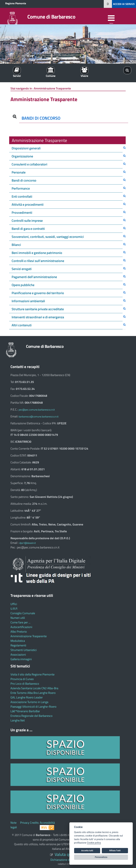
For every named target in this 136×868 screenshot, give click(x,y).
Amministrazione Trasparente (29, 636)
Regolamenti (18, 645)
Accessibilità (47, 823)
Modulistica (18, 641)
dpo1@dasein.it (27, 543)
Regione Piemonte (16, 3)
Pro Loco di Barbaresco (25, 684)
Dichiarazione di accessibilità (68, 860)
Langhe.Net (18, 720)
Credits (34, 823)
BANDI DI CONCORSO (41, 118)
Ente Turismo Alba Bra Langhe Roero (33, 693)
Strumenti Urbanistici (24, 650)
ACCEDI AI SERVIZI (124, 4)
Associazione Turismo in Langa (29, 702)
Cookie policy (94, 843)
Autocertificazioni (21, 627)
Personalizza (101, 857)
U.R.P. (14, 609)
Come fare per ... (20, 622)
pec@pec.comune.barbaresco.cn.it (37, 410)
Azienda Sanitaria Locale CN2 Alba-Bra (34, 688)
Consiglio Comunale (23, 613)
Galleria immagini (21, 659)
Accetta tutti (87, 851)
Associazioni (18, 655)
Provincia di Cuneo (22, 679)
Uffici (14, 604)
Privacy (25, 823)
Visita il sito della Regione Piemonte (32, 674)
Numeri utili (18, 618)
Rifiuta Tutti (115, 851)
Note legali (14, 825)
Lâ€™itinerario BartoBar (25, 711)
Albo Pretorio (19, 632)
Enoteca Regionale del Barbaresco (32, 716)
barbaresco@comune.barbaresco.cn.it (39, 417)
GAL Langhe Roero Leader (27, 697)
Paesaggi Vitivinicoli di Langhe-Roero (33, 707)
